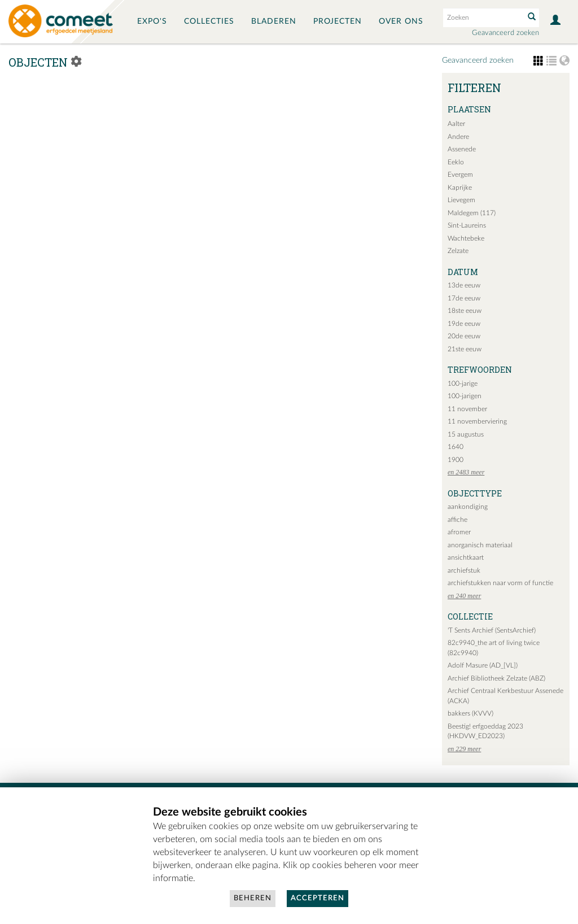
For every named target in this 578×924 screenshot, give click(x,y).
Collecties (209, 21)
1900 (456, 460)
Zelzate (458, 251)
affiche (457, 520)
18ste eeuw (465, 311)
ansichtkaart (466, 557)
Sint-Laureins (467, 225)
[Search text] (483, 18)
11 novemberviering (477, 421)
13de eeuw (464, 285)
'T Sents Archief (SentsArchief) (492, 630)
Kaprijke (460, 188)
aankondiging (468, 507)
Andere (458, 137)
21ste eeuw (465, 349)
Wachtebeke (466, 238)
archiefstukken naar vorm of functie (500, 583)
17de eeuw (464, 298)
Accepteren (318, 898)
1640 (456, 447)
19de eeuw (464, 324)
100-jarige (463, 383)
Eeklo (456, 162)
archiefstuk (464, 570)
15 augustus (466, 434)
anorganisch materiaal (480, 545)
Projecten (338, 21)
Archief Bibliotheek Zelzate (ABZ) (496, 678)
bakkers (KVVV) (470, 713)
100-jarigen (465, 396)
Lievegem (461, 200)
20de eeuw (464, 336)
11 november (467, 409)
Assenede (462, 149)
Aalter (456, 124)
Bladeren (274, 21)
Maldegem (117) (472, 213)
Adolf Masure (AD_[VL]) (483, 665)
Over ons (401, 21)
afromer (459, 532)
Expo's (152, 21)
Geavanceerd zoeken (505, 33)
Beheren (253, 898)
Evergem (460, 175)
